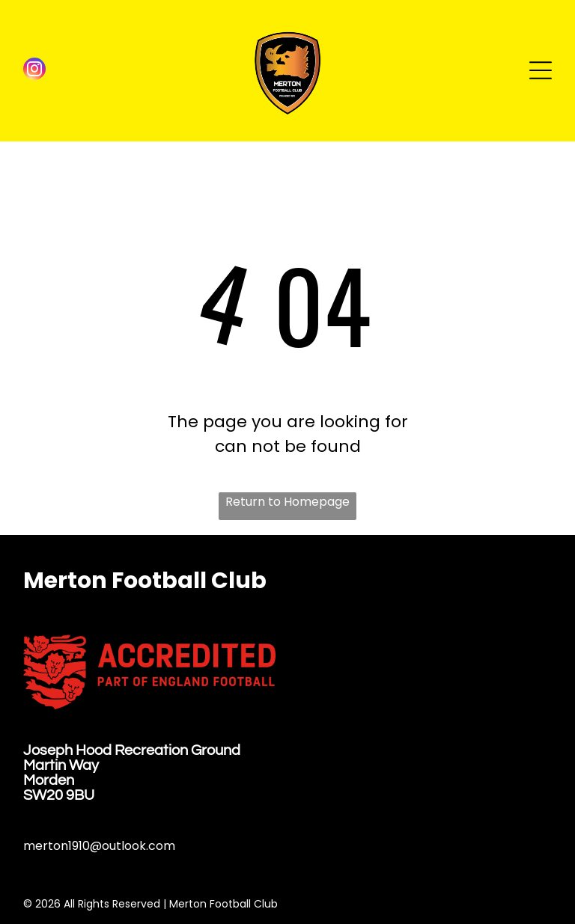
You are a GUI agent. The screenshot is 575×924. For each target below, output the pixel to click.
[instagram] (34, 71)
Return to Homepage (287, 502)
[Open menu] (541, 70)
